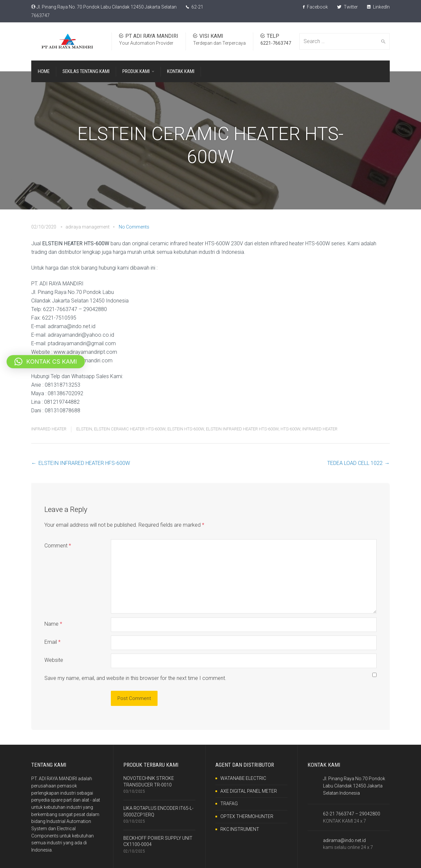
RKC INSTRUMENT (240, 829)
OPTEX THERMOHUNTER (247, 816)
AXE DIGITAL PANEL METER (249, 791)
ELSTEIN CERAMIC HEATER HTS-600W (130, 429)
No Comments (134, 227)
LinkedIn (378, 7)
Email (52, 642)
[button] (46, 362)
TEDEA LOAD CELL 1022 (355, 463)
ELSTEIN (84, 429)
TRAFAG (229, 804)
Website (54, 660)
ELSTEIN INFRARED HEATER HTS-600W (242, 429)
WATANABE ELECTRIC (243, 778)
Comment (58, 546)
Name (53, 624)
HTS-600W (290, 429)
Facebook (315, 7)
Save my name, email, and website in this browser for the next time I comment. (135, 678)
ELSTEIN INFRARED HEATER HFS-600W (84, 463)
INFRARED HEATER (49, 429)
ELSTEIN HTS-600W (186, 429)
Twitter (347, 7)
